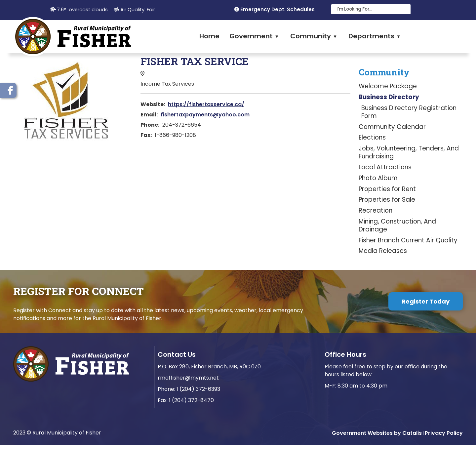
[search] (367, 9)
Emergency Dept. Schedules (278, 9)
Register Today (426, 309)
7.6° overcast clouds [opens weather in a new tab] (82, 10)
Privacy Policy (444, 441)
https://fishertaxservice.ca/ (330, 104)
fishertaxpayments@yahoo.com (329, 115)
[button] (404, 9)
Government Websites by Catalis (377, 441)
